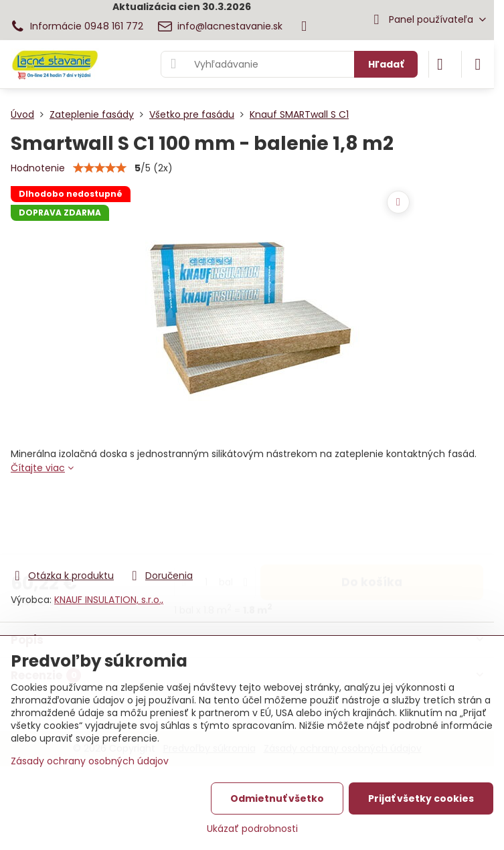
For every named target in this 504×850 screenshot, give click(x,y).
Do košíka (372, 513)
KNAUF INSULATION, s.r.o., (109, 600)
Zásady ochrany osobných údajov (90, 761)
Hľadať (386, 64)
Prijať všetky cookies (421, 798)
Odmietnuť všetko (277, 798)
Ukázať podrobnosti (252, 829)
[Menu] (478, 64)
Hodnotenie (38, 168)
